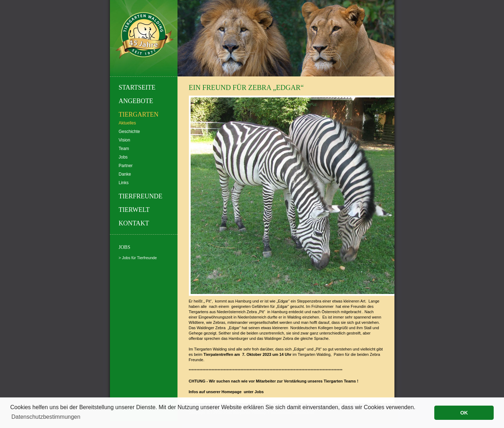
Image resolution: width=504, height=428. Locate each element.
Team (124, 149)
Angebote (136, 101)
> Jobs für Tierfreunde (138, 258)
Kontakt (134, 223)
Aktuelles (128, 123)
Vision (124, 140)
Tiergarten (139, 114)
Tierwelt (134, 210)
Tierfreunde (141, 196)
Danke (125, 174)
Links (124, 183)
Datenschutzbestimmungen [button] (46, 417)
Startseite (137, 87)
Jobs (123, 157)
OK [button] (464, 413)
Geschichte (129, 132)
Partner (126, 166)
